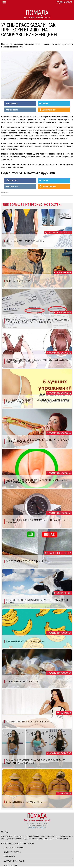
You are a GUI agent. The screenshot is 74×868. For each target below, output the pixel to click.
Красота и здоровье (13, 848)
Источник (4, 193)
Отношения (9, 856)
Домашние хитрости (14, 861)
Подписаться (64, 2)
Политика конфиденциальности (18, 843)
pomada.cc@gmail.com (37, 827)
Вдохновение (10, 865)
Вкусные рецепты (12, 852)
